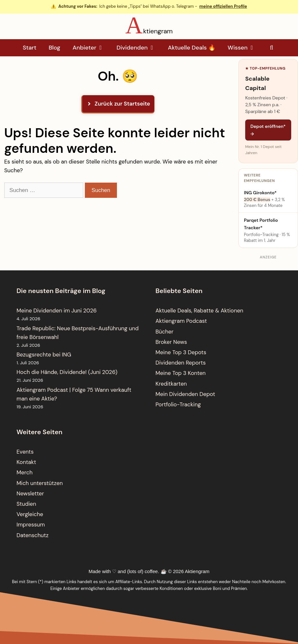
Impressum (31, 525)
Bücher (164, 332)
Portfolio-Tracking (178, 404)
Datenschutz (33, 535)
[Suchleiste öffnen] (272, 48)
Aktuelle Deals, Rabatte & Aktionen (199, 311)
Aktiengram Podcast (181, 321)
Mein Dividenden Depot (185, 394)
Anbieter (92, 48)
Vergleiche (30, 514)
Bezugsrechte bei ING (44, 355)
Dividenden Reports (181, 363)
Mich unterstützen (40, 483)
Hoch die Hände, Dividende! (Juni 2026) (67, 372)
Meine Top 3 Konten (181, 373)
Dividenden (139, 48)
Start (29, 48)
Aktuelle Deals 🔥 (192, 48)
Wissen (245, 48)
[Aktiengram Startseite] (149, 25)
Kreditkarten (171, 384)
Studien (26, 504)
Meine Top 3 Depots (181, 352)
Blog (54, 48)
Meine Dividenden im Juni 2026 (57, 311)
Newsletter (30, 493)
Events (25, 452)
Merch (24, 472)
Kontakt (26, 462)
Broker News (171, 342)
